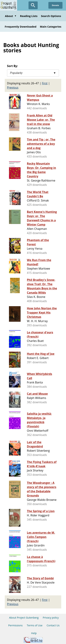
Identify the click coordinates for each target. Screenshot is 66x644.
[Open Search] (33, 5)
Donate (55, 5)
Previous (13, 88)
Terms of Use (35, 625)
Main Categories (51, 27)
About (11, 16)
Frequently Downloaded (21, 27)
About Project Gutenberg (24, 618)
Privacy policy (51, 618)
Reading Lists (29, 16)
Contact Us (53, 625)
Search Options (51, 16)
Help (34, 633)
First (45, 83)
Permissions (15, 625)
